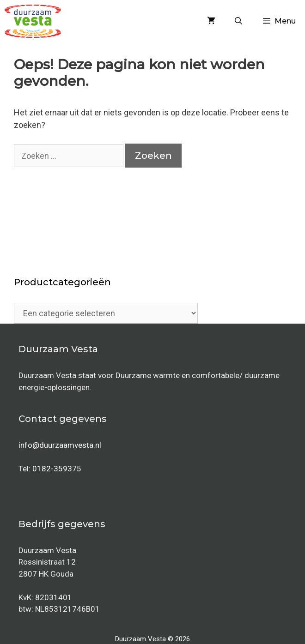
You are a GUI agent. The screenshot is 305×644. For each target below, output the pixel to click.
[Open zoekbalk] (239, 21)
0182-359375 (57, 469)
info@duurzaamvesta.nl (60, 445)
